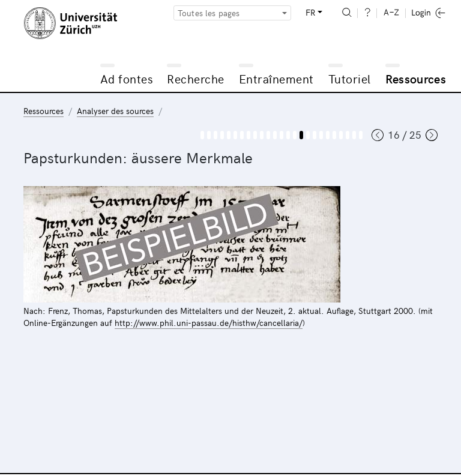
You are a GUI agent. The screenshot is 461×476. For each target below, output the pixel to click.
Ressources (416, 78)
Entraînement (276, 78)
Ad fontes (127, 78)
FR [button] (310, 12)
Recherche (196, 78)
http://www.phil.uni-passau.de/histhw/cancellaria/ (209, 323)
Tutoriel (350, 78)
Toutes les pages (209, 13)
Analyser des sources (115, 111)
